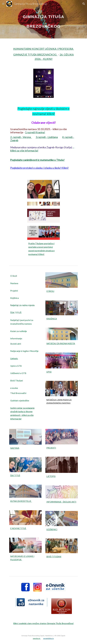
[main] (43, 19)
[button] (3, 4)
